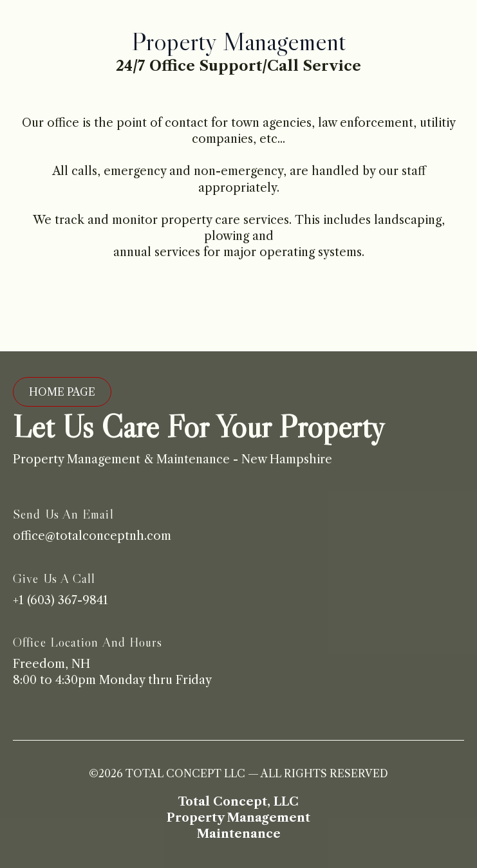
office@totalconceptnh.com (92, 536)
